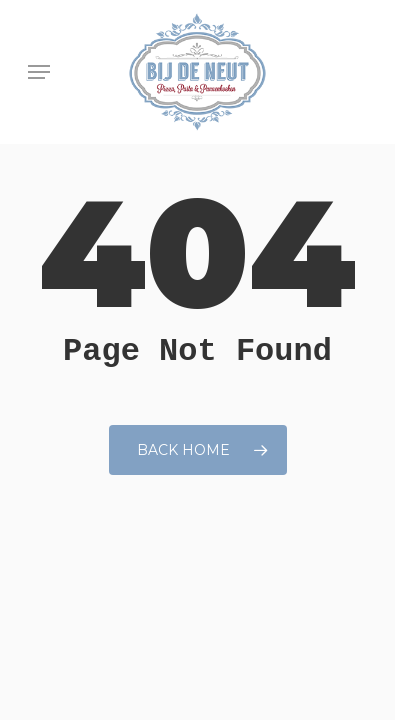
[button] (39, 72)
